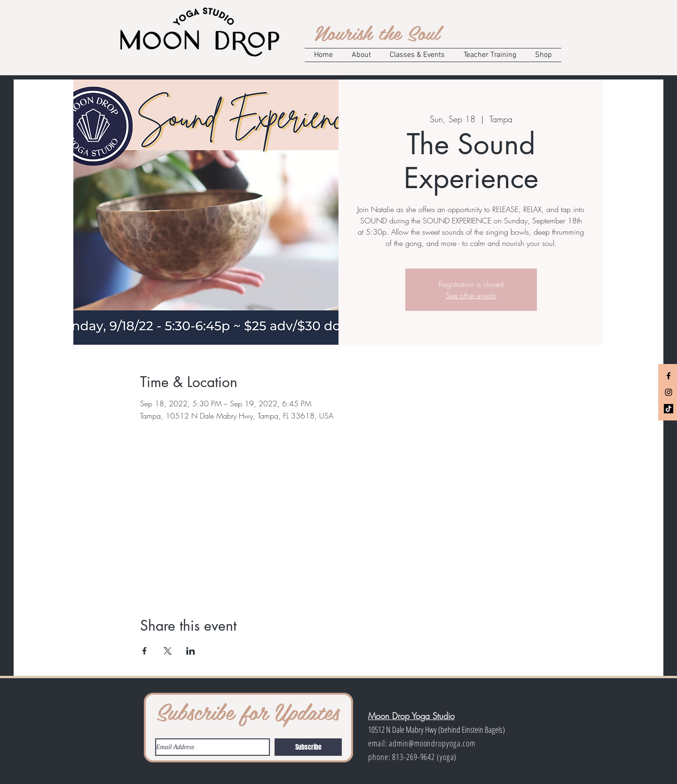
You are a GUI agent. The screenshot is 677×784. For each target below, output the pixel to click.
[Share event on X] (168, 651)
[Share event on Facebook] (145, 651)
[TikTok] (669, 409)
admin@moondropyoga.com (432, 743)
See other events (471, 295)
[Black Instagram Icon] (669, 392)
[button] (361, 55)
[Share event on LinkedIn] (191, 651)
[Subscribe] (308, 747)
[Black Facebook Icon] (669, 376)
